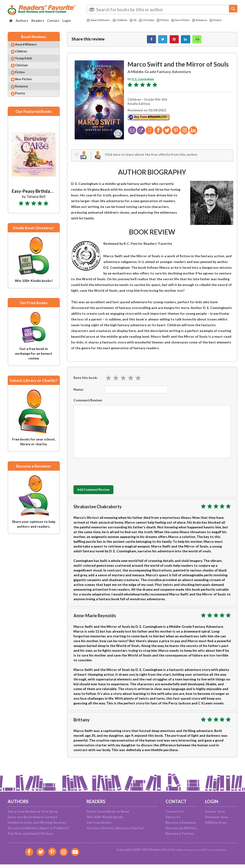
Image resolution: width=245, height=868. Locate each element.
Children (125, 20)
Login (67, 21)
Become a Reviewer (181, 822)
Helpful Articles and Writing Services (37, 822)
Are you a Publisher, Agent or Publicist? (39, 828)
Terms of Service (219, 850)
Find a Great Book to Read (108, 811)
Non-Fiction (192, 20)
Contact (53, 21)
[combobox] (162, 10)
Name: (79, 394)
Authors (22, 21)
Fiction (172, 20)
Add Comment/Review (102, 494)
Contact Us (175, 811)
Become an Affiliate (181, 828)
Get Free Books (99, 822)
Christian (154, 20)
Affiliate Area (216, 822)
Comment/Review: (88, 405)
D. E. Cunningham (145, 81)
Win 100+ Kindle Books (105, 817)
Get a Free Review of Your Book (33, 811)
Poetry (94, 24)
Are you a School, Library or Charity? (115, 828)
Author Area (215, 811)
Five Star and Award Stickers (31, 833)
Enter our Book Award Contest (32, 817)
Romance (214, 20)
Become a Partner (180, 833)
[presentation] (110, 475)
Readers (38, 21)
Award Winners (100, 20)
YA (139, 20)
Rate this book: (86, 382)
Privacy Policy (189, 850)
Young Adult (28, 65)
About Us (173, 817)
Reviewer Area (217, 817)
